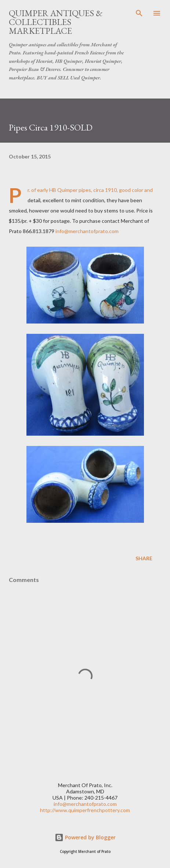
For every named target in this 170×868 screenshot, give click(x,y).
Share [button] (144, 558)
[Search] (139, 13)
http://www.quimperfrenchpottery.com (85, 810)
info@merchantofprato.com (87, 231)
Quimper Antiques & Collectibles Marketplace (56, 22)
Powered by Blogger (85, 837)
